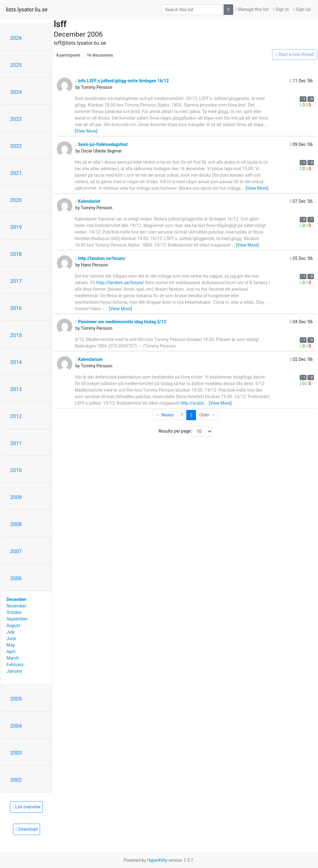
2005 (16, 699)
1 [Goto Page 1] (182, 415)
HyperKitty (157, 860)
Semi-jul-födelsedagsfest (102, 144)
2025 (16, 65)
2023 (16, 119)
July (10, 632)
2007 (16, 551)
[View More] (86, 131)
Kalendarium (89, 359)
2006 (16, 578)
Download (27, 829)
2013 (16, 389)
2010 (16, 470)
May (11, 645)
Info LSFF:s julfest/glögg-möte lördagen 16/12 (122, 81)
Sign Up (302, 9)
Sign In (281, 9)
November (16, 606)
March (13, 658)
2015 (16, 335)
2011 (16, 443)
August (13, 625)
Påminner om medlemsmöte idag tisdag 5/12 (121, 322)
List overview (26, 807)
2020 (16, 200)
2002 (16, 780)
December (16, 599)
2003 (16, 753)
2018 (16, 254)
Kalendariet (88, 201)
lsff (60, 24)
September (17, 619)
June (11, 639)
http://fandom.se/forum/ (101, 258)
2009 (16, 497)
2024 (16, 92)
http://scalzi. (193, 403)
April (11, 652)
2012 (16, 416)
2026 (16, 38)
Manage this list (252, 9)
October (14, 612)
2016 (16, 308)
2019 (16, 227)
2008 (16, 524)
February (15, 665)
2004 (16, 726)
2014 (16, 362)
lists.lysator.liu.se (27, 10)
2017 (16, 281)
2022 (16, 146)
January (14, 671)
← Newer (165, 415)
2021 (16, 173)
